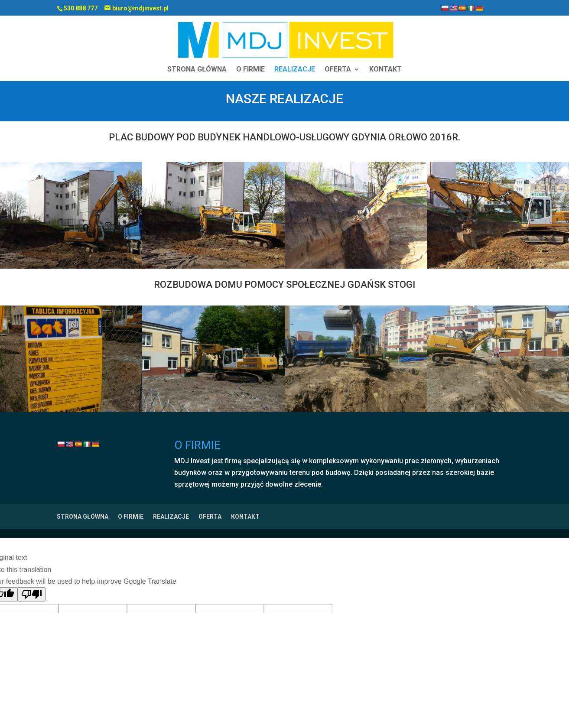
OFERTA (338, 70)
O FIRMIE (250, 70)
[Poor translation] (32, 594)
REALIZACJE (295, 70)
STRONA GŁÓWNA (197, 70)
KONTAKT (385, 70)
